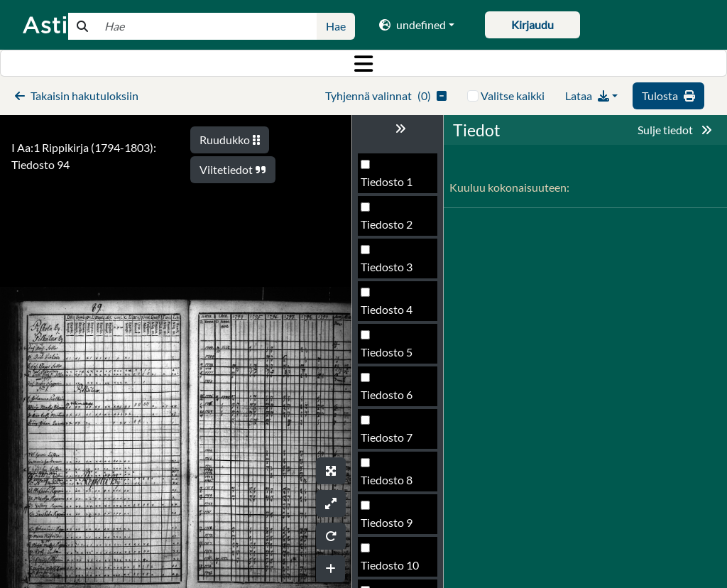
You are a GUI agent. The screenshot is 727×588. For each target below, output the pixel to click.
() (386, 96)
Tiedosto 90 (390, 186)
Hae (336, 26)
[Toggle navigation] (363, 63)
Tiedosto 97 (390, 484)
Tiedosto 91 (390, 228)
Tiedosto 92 (390, 271)
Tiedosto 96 (390, 441)
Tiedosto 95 (390, 399)
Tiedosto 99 (390, 569)
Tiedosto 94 (390, 356)
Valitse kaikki (513, 96)
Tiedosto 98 (390, 527)
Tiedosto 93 (390, 314)
